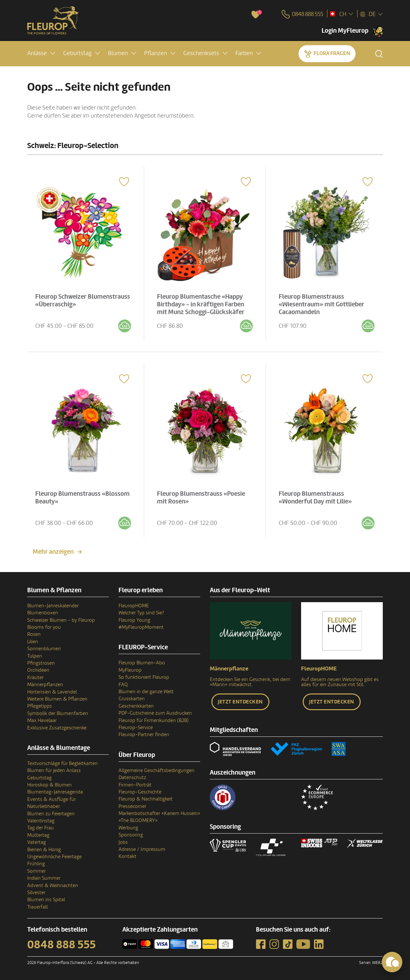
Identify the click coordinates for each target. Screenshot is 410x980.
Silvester (36, 893)
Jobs (123, 842)
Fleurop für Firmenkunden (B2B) (154, 720)
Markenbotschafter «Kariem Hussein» (159, 813)
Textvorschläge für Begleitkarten (62, 763)
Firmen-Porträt (135, 785)
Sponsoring (131, 835)
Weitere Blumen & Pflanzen (57, 699)
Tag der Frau (41, 828)
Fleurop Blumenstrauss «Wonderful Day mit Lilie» (316, 497)
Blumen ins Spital (46, 900)
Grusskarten (132, 699)
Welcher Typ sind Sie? (141, 613)
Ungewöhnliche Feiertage (54, 857)
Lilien (33, 642)
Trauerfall (37, 907)
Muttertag (38, 835)
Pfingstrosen (41, 663)
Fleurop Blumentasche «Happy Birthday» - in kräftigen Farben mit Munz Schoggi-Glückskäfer (201, 304)
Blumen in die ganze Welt (146, 692)
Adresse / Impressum (142, 849)
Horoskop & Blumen (49, 785)
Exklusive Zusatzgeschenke (57, 728)
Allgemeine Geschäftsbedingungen (156, 770)
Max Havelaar (42, 720)
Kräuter (35, 677)
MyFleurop (130, 670)
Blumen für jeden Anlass (54, 770)
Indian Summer (44, 878)
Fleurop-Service (136, 727)
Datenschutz (132, 777)
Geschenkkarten (136, 706)
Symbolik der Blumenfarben (58, 713)
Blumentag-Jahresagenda (55, 792)
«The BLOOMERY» (138, 820)
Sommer (37, 871)
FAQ (123, 685)
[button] (41, 53)
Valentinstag (41, 821)
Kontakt (127, 856)
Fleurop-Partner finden (144, 735)
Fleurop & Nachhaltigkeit (146, 799)
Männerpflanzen (45, 685)
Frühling (36, 864)
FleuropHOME (134, 606)
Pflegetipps (40, 706)
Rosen (34, 634)
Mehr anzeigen (53, 552)
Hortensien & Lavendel (52, 692)
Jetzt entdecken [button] (240, 702)
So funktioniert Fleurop (144, 677)
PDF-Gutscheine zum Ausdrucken (155, 713)
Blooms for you (44, 627)
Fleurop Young (134, 620)
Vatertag (37, 842)
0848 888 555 (61, 945)
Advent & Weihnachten (53, 885)
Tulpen (35, 656)
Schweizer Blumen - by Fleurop (61, 620)
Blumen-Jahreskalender (53, 606)
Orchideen (38, 670)
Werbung (128, 828)
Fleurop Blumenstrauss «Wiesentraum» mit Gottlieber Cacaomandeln (322, 304)
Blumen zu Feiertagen (51, 814)
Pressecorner (132, 806)
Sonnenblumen (44, 649)
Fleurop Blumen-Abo (142, 663)
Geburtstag (39, 778)
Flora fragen (332, 53)
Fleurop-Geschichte (140, 792)
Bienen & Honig (44, 850)
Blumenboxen (43, 613)
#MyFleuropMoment (141, 627)
